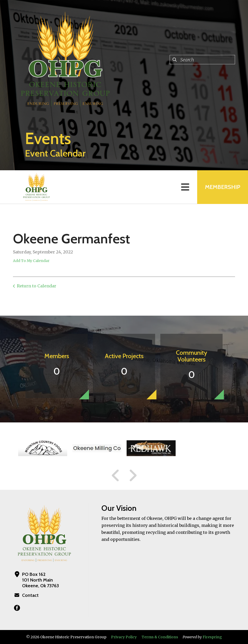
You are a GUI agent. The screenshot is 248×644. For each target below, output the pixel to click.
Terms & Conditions (160, 637)
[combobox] (202, 60)
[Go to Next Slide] (133, 476)
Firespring (212, 637)
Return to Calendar (37, 286)
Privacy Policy (124, 637)
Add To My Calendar (31, 261)
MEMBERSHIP (223, 187)
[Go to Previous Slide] (116, 476)
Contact (30, 595)
